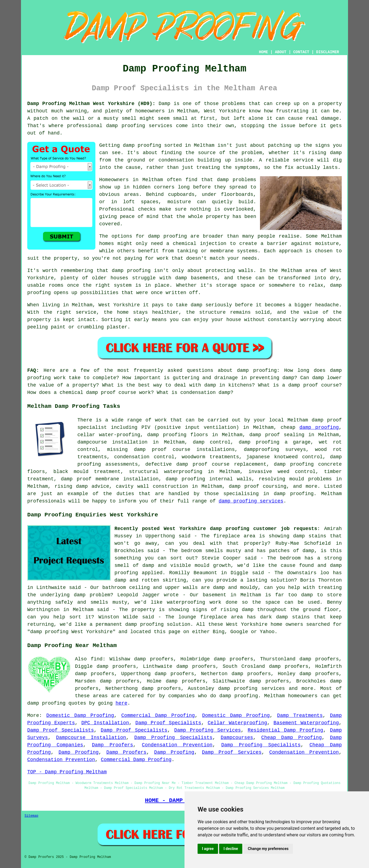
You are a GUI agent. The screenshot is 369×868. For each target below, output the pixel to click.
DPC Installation (105, 723)
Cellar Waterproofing (237, 723)
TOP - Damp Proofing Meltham (67, 772)
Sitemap (31, 816)
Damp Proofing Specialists (173, 738)
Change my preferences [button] (268, 849)
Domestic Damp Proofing (80, 716)
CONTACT (301, 52)
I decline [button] (231, 849)
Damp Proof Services (232, 752)
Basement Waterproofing (306, 723)
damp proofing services (251, 501)
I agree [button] (208, 849)
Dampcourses (237, 738)
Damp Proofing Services (208, 730)
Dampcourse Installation (91, 738)
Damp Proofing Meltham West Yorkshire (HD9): (91, 104)
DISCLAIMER (328, 52)
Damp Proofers (112, 745)
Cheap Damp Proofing (292, 738)
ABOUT (281, 52)
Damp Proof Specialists (168, 723)
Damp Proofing (79, 752)
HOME (264, 52)
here (121, 703)
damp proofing (319, 427)
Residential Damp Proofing (285, 730)
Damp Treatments (300, 716)
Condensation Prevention (177, 745)
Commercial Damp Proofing (158, 716)
